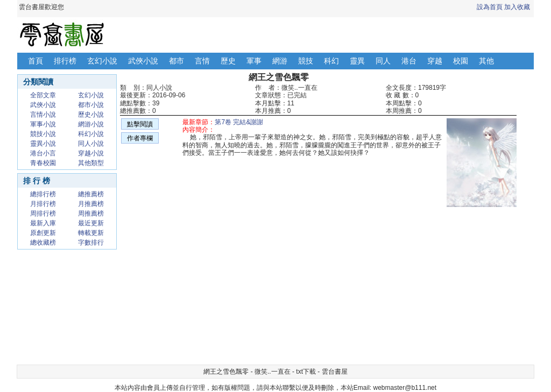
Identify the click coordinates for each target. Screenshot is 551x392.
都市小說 (91, 105)
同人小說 (91, 144)
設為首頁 (490, 7)
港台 (409, 61)
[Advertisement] (227, 285)
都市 (176, 61)
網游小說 (91, 124)
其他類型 (91, 163)
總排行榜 (43, 194)
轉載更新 (91, 233)
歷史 (228, 61)
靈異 (357, 61)
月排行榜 (43, 204)
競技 (306, 61)
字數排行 (91, 243)
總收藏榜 (43, 243)
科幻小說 (91, 134)
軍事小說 (43, 124)
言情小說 (43, 115)
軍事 (254, 61)
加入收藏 (517, 7)
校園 (461, 61)
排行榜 (65, 61)
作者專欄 (140, 138)
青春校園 (43, 163)
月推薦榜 (91, 204)
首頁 (36, 61)
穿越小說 (91, 153)
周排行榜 (43, 213)
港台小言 (43, 153)
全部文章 (43, 95)
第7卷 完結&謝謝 (239, 122)
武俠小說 (143, 61)
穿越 (435, 61)
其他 (486, 61)
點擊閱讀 (140, 124)
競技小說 (43, 134)
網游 (280, 61)
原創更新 (43, 233)
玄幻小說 (102, 61)
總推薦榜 (91, 194)
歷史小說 (91, 115)
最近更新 (91, 223)
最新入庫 (43, 223)
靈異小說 (43, 144)
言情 (202, 61)
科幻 (331, 61)
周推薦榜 (91, 213)
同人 (383, 61)
